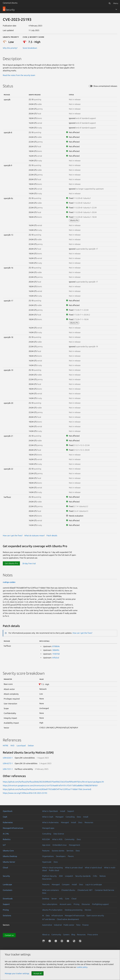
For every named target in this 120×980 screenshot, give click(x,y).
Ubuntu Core (8, 851)
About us (46, 935)
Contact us (9, 935)
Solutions (7, 915)
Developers (61, 856)
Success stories (58, 851)
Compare (66, 884)
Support (71, 811)
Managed (59, 817)
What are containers (51, 890)
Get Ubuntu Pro (11, 563)
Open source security (95, 915)
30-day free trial (29, 563)
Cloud (5, 868)
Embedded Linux (60, 845)
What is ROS (57, 839)
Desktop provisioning (74, 910)
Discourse (86, 904)
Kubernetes (8, 822)
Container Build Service (104, 890)
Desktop (46, 899)
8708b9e (56, 646)
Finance (85, 925)
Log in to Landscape (94, 884)
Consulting (70, 817)
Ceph (5, 817)
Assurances (47, 879)
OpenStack (8, 811)
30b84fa (56, 650)
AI (43, 915)
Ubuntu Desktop (10, 856)
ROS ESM (46, 839)
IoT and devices (49, 919)
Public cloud (54, 870)
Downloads (8, 899)
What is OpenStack (50, 811)
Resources (89, 822)
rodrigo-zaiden (9, 582)
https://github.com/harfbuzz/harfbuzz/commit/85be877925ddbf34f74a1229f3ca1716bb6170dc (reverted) (47, 789)
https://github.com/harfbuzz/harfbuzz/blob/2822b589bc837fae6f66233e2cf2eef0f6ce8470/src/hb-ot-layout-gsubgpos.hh (53, 782)
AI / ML (6, 834)
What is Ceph (48, 817)
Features (46, 851)
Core (67, 899)
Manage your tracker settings (17, 973)
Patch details (52, 535)
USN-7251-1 (8, 769)
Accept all (37, 973)
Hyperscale (47, 862)
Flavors (71, 856)
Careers (66, 935)
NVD (12, 746)
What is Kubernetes (50, 822)
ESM (61, 876)
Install (63, 811)
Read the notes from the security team (19, 75)
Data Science (59, 834)
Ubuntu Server (9, 862)
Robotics (7, 839)
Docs (79, 817)
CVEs (95, 876)
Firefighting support (100, 904)
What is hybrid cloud (93, 868)
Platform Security (49, 876)
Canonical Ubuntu (10, 3)
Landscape (7, 884)
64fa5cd (56, 658)
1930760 (56, 654)
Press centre (93, 935)
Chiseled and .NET (85, 890)
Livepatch (69, 876)
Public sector (69, 925)
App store (46, 845)
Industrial (58, 925)
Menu (116, 3)
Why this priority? (10, 48)
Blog (73, 935)
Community (70, 839)
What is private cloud (74, 868)
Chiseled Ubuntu (68, 890)
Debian (31, 746)
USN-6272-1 (8, 763)
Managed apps (48, 828)
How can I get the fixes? (13, 535)
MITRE (6, 746)
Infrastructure (57, 915)
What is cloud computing (52, 868)
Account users (65, 904)
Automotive (47, 925)
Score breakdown (30, 48)
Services (70, 851)
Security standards (83, 876)
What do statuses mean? (35, 535)
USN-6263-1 (8, 758)
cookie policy (82, 967)
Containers (7, 890)
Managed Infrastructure (75, 915)
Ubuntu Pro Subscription (52, 910)
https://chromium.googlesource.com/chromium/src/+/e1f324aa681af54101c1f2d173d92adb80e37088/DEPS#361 (50, 785)
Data (48, 915)
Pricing (76, 904)
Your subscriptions (50, 904)
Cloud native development (68, 919)
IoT (4, 845)
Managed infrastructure (13, 828)
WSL (61, 899)
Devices (88, 910)
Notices (103, 876)
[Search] (110, 3)
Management (74, 845)
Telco (78, 925)
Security (6, 876)
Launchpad (21, 746)
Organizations (48, 856)
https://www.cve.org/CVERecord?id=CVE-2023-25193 (25, 793)
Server (54, 899)
